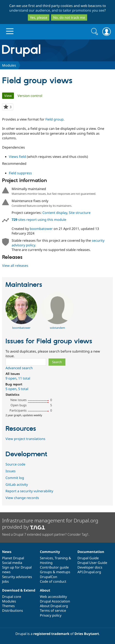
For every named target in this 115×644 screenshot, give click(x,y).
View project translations (25, 439)
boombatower (41, 229)
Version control (30, 96)
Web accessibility (53, 597)
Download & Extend (19, 590)
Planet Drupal (13, 558)
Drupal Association (55, 601)
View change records (22, 498)
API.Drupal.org (89, 572)
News (7, 552)
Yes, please (39, 17)
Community (50, 552)
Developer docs (90, 567)
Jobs (5, 581)
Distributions (13, 610)
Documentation (91, 552)
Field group (54, 119)
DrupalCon (49, 577)
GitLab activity (17, 484)
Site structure (80, 213)
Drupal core (12, 597)
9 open (11, 378)
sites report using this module (39, 220)
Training (61, 558)
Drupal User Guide (92, 563)
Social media (12, 563)
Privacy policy (51, 615)
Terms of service (53, 610)
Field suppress (20, 173)
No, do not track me (69, 17)
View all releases (15, 266)
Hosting (46, 563)
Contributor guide (54, 567)
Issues (11, 471)
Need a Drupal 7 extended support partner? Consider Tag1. (46, 534)
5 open (11, 389)
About (45, 590)
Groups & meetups (55, 572)
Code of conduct (53, 581)
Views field (17, 157)
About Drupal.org (54, 606)
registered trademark (51, 634)
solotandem (57, 328)
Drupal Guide (88, 558)
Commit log (15, 478)
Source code (15, 464)
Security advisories (17, 577)
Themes (8, 606)
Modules (9, 65)
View (9, 96)
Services (46, 558)
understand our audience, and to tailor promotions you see (57, 10)
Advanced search (19, 368)
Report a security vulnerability (29, 491)
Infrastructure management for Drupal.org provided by (50, 524)
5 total (23, 389)
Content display (55, 213)
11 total (24, 378)
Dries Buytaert (87, 634)
